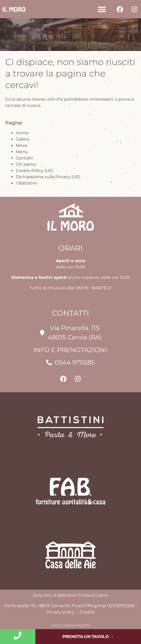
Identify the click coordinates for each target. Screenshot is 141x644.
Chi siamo (26, 164)
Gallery (23, 139)
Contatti (24, 158)
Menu (22, 152)
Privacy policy (61, 612)
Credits (87, 612)
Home (22, 133)
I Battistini (26, 183)
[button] (102, 9)
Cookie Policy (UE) (35, 171)
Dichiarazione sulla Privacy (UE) (48, 177)
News (22, 145)
